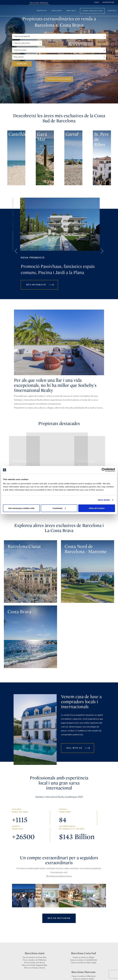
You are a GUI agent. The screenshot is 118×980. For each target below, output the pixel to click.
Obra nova (71, 11)
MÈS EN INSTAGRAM (59, 918)
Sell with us (74, 748)
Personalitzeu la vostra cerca (59, 73)
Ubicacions (57, 11)
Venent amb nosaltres (93, 11)
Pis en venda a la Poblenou (35, 960)
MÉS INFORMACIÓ (35, 291)
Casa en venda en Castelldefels (83, 960)
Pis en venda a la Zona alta (35, 957)
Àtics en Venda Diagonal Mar (35, 965)
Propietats (42, 11)
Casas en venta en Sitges (83, 957)
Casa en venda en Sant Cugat (84, 963)
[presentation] (6, 157)
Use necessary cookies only (21, 508)
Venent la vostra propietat (59, 79)
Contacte (112, 11)
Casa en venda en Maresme (84, 976)
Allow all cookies (97, 508)
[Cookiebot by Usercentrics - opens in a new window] (104, 470)
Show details (104, 500)
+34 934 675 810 (108, 2)
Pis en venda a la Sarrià (35, 963)
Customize (59, 508)
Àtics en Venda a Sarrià (35, 968)
